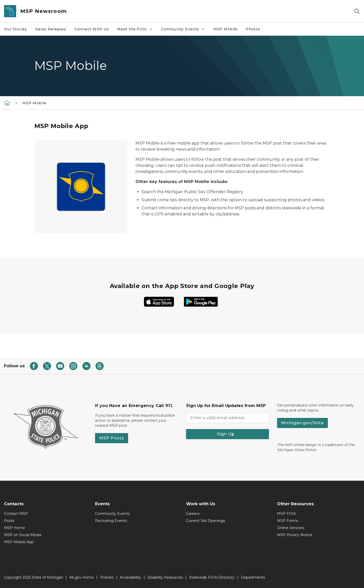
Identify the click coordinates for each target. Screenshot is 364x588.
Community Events (185, 30)
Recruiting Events (111, 521)
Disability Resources (165, 577)
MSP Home (15, 528)
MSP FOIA (286, 514)
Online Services (291, 528)
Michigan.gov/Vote (302, 423)
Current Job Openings (206, 521)
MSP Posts (112, 438)
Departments (253, 577)
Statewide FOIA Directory (212, 577)
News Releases (51, 29)
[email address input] (227, 418)
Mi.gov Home (82, 577)
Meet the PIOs (137, 30)
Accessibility (130, 577)
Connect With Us (92, 29)
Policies (107, 577)
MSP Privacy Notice (295, 535)
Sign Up (228, 434)
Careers (193, 514)
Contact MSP (16, 514)
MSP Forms (288, 521)
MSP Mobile (225, 29)
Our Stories (16, 29)
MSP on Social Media (23, 535)
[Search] (357, 11)
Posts (9, 521)
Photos (253, 29)
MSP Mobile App (19, 542)
